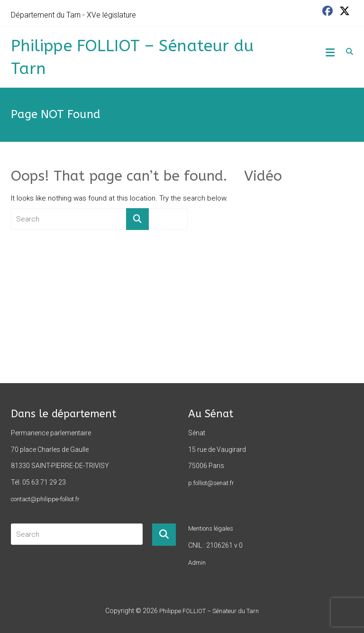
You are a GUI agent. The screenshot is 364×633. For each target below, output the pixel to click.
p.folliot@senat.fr (211, 483)
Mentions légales (211, 528)
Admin (197, 563)
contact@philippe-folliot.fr (45, 499)
